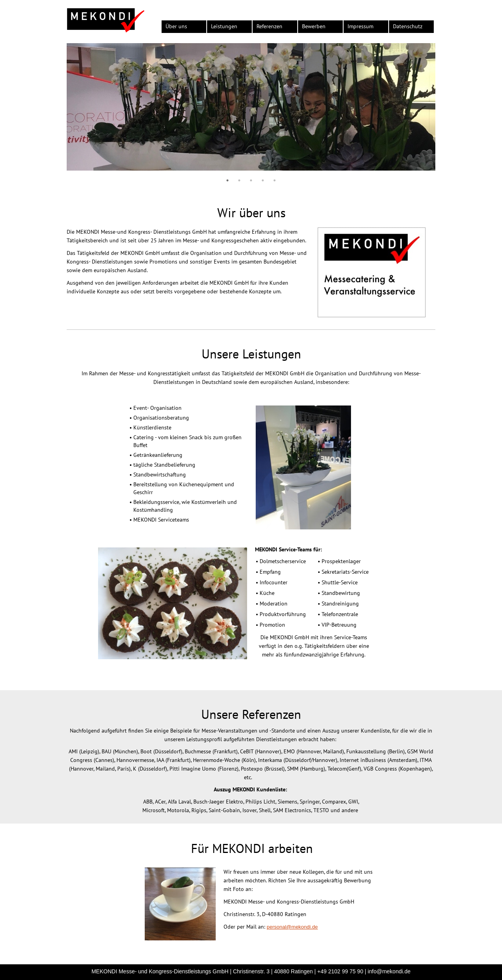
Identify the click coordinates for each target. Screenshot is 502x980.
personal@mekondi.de (292, 927)
